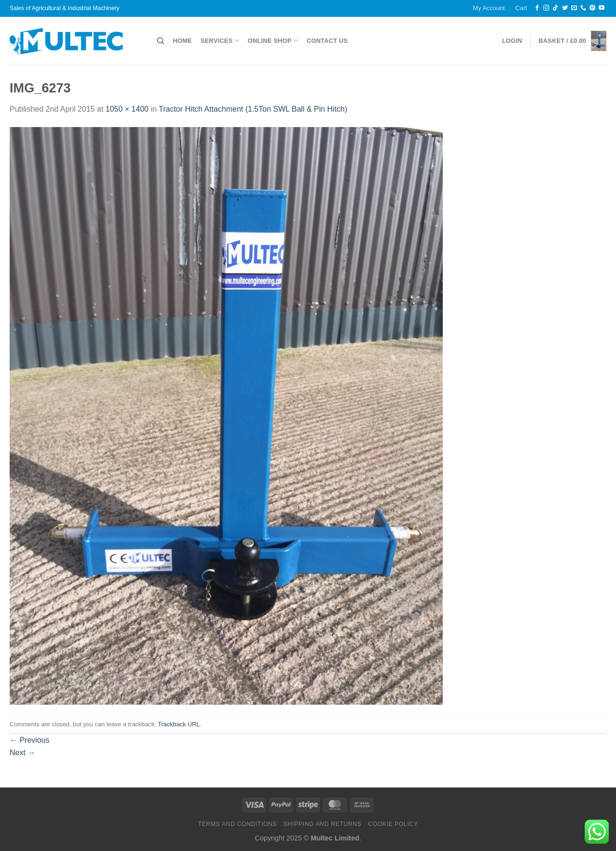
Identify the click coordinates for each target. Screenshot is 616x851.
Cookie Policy (393, 824)
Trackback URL (179, 724)
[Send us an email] (574, 8)
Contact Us (327, 41)
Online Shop (273, 41)
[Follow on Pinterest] (592, 8)
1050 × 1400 (127, 109)
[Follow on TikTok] (555, 8)
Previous (30, 740)
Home (182, 41)
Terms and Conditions (237, 824)
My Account (489, 8)
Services (220, 41)
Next (22, 753)
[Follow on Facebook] (537, 8)
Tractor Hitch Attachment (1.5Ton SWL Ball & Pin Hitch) (253, 109)
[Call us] (583, 8)
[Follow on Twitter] (565, 8)
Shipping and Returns (322, 824)
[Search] (160, 41)
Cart (521, 8)
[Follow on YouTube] (602, 8)
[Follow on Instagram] (546, 8)
